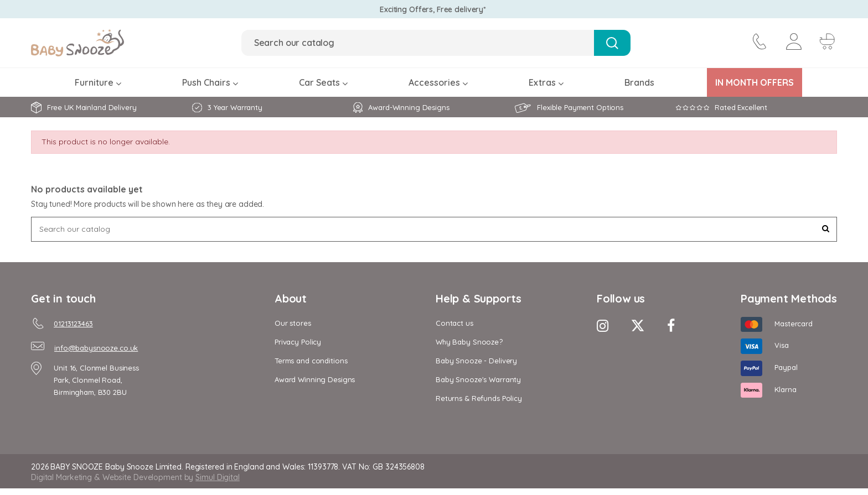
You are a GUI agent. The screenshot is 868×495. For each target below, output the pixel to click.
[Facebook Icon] (671, 325)
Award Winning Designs (315, 379)
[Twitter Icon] (638, 325)
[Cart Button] (826, 43)
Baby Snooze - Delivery (476, 361)
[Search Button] (612, 43)
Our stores (293, 323)
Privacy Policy (298, 342)
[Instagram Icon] (603, 325)
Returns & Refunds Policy (479, 398)
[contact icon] (758, 43)
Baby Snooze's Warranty (478, 379)
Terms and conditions (311, 361)
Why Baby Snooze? (469, 342)
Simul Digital (218, 477)
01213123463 (73, 324)
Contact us (454, 323)
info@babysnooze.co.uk (96, 348)
